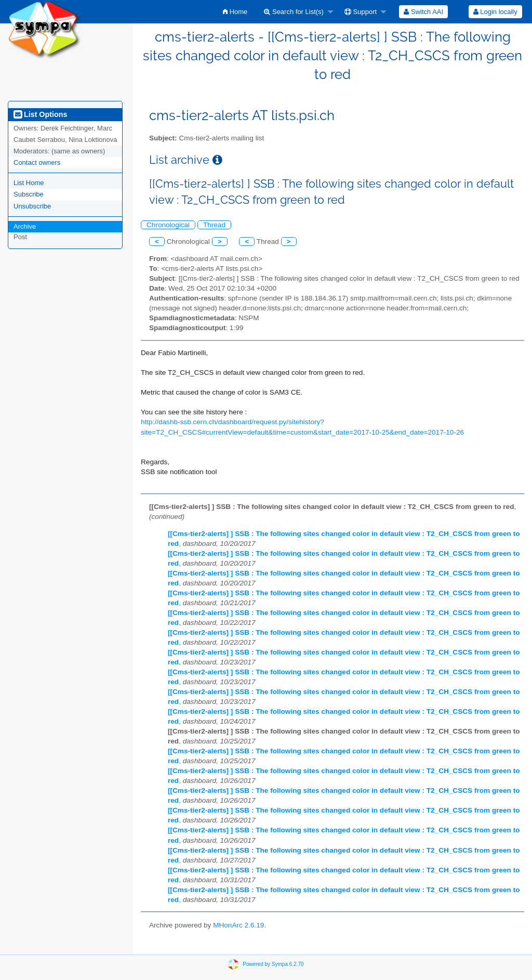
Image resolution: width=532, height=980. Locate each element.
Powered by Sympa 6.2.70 (273, 964)
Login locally (495, 12)
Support (361, 12)
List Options (40, 114)
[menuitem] (235, 12)
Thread (214, 225)
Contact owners (37, 162)
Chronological (168, 225)
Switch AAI (423, 12)
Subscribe (29, 194)
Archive (25, 226)
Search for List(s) (294, 12)
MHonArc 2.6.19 (238, 925)
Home (235, 12)
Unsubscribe (32, 206)
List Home (29, 183)
